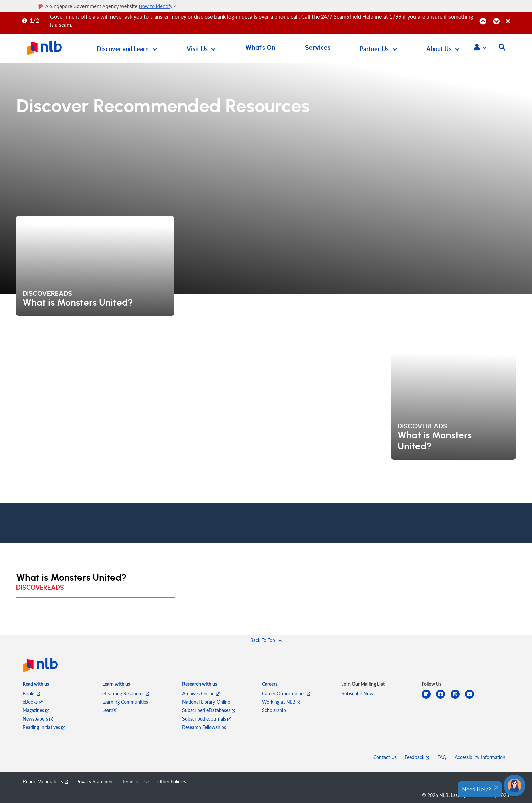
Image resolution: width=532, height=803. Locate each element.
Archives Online (201, 693)
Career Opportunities (286, 693)
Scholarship (274, 710)
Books (31, 693)
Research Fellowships (204, 727)
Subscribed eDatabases (209, 710)
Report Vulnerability (46, 782)
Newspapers (38, 719)
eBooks (33, 702)
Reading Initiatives (44, 727)
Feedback (417, 757)
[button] (480, 47)
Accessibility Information (480, 757)
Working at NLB (281, 702)
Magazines (36, 710)
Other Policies (172, 782)
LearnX (109, 710)
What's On (260, 48)
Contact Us (385, 757)
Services (318, 48)
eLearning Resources (126, 693)
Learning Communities (125, 702)
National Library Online (206, 702)
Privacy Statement (95, 782)
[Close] (518, 17)
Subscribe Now (358, 693)
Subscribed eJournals (207, 719)
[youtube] (472, 698)
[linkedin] (429, 698)
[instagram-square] (458, 698)
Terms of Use (136, 782)
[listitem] (36, 685)
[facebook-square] (443, 698)
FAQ (442, 757)
